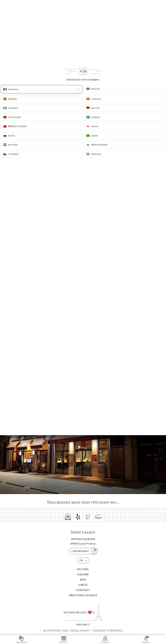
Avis (83, 579)
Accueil (83, 569)
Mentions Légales (83, 595)
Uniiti (86, 625)
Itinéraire (105, 639)
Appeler (146, 639)
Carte (83, 585)
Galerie (83, 574)
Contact (83, 590)
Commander (22, 639)
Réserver (64, 639)
